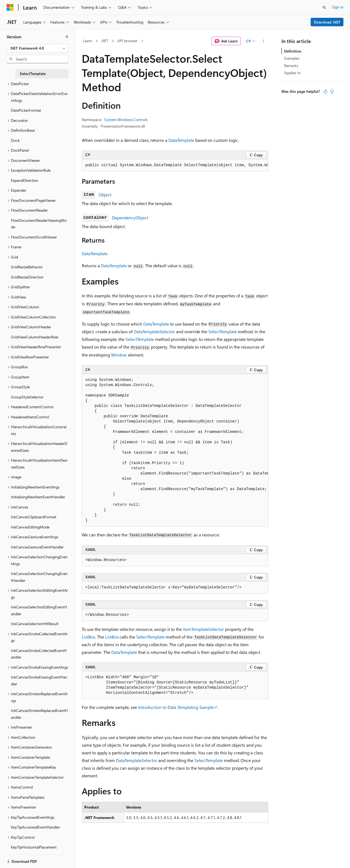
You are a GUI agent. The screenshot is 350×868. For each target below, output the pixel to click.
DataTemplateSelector (154, 331)
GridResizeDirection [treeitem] (27, 277)
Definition (293, 51)
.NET (105, 41)
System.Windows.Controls (126, 120)
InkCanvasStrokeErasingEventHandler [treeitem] (39, 680)
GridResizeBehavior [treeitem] (27, 267)
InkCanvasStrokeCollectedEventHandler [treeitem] (39, 654)
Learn (87, 41)
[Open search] (324, 7)
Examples (292, 58)
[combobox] (37, 48)
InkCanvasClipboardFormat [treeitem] (34, 517)
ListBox (88, 637)
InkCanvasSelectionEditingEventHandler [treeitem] (39, 610)
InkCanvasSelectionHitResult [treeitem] (35, 624)
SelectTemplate (223, 331)
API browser (127, 41)
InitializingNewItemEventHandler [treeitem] (38, 497)
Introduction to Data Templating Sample (176, 707)
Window (119, 355)
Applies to (292, 73)
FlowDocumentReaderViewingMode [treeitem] (39, 224)
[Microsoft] (10, 7)
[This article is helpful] (325, 91)
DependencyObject (130, 218)
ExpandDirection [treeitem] (25, 180)
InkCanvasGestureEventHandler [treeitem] (37, 547)
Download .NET (327, 22)
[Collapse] (67, 37)
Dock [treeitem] (15, 140)
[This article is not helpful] (332, 91)
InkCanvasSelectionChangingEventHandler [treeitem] (39, 577)
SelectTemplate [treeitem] (33, 74)
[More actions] (263, 41)
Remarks (291, 66)
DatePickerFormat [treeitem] (26, 110)
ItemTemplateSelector (203, 629)
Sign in (338, 7)
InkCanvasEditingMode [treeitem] (30, 527)
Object (105, 195)
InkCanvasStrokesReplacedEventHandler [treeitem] (39, 714)
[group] (175, 165)
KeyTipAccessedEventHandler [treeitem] (35, 827)
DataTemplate (181, 140)
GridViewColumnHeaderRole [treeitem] (35, 337)
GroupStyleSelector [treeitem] (27, 397)
